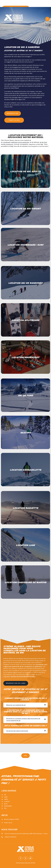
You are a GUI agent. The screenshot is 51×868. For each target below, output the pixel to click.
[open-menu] (47, 19)
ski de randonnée (24, 142)
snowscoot (10, 144)
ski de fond (43, 142)
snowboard (7, 142)
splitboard (14, 142)
